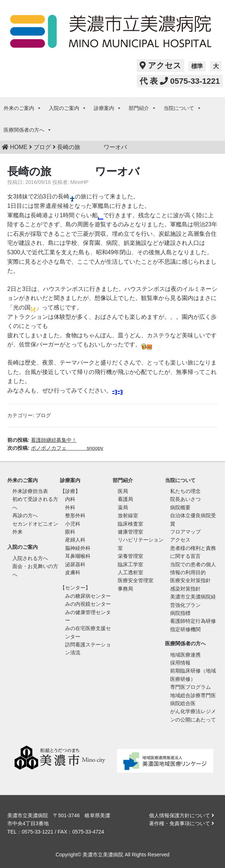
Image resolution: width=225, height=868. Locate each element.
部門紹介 (142, 108)
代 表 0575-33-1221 (180, 81)
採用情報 (180, 663)
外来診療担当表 (30, 491)
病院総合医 (183, 703)
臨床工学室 (130, 564)
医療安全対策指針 (190, 580)
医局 (123, 491)
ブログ (43, 415)
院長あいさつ (185, 499)
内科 (70, 499)
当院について (182, 108)
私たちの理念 (185, 491)
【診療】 (70, 491)
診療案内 (108, 108)
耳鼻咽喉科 (78, 556)
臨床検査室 (130, 524)
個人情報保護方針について (182, 815)
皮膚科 (73, 572)
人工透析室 (130, 572)
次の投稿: (55, 448)
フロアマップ (185, 532)
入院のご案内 (68, 108)
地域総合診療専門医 (193, 695)
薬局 (123, 507)
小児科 (73, 524)
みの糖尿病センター (88, 596)
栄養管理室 (130, 556)
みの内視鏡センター (88, 604)
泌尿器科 (75, 564)
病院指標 (180, 613)
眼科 (70, 532)
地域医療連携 (185, 655)
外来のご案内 (23, 108)
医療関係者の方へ (28, 130)
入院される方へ (30, 558)
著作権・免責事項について (182, 823)
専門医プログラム (190, 687)
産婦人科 (75, 540)
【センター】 (75, 588)
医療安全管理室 (136, 580)
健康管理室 (130, 532)
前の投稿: (42, 440)
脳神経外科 (78, 548)
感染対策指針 (185, 589)
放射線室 (128, 515)
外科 (70, 507)
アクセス (160, 65)
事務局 (125, 589)
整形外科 (75, 515)
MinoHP (80, 182)
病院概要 (180, 507)
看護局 (125, 499)
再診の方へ (25, 515)
